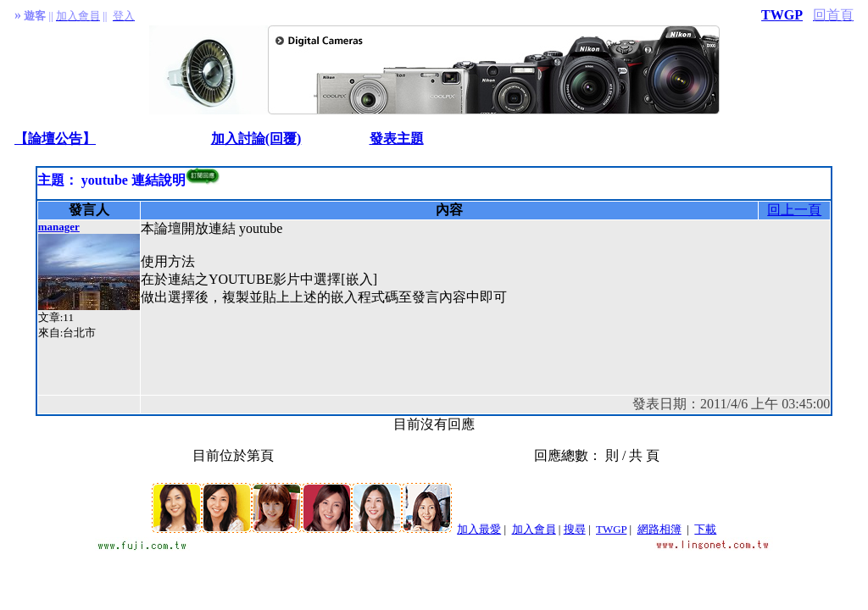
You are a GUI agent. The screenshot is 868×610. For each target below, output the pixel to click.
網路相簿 (659, 529)
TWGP (782, 15)
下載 (705, 529)
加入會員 (534, 529)
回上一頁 (794, 210)
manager (59, 227)
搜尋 (575, 529)
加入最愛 (479, 529)
